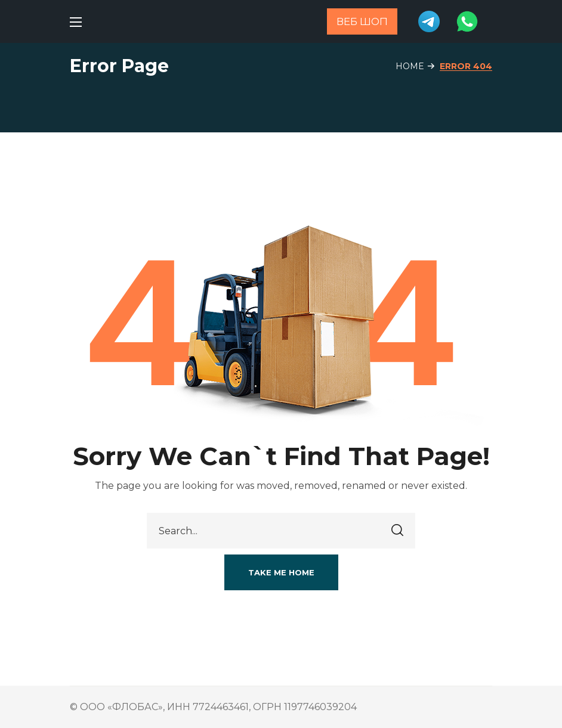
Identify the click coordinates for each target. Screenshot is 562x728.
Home (410, 66)
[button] (281, 572)
